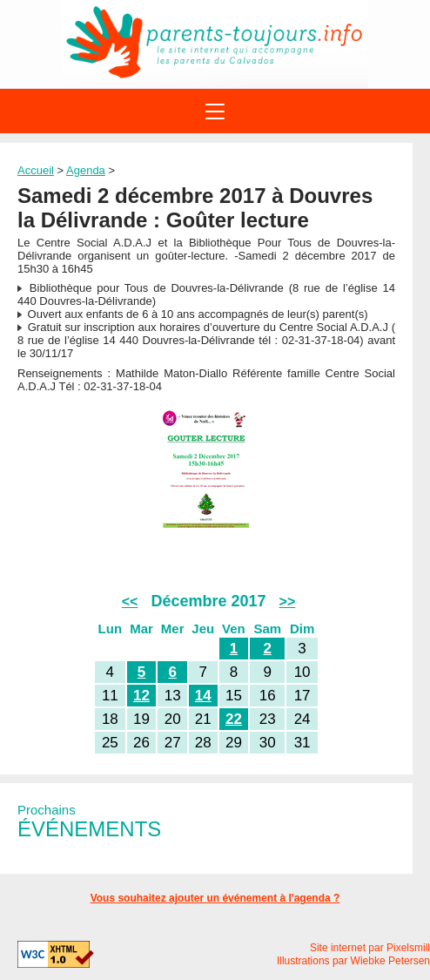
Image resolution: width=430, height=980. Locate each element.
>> (288, 602)
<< (130, 602)
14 (203, 696)
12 (141, 696)
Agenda (86, 170)
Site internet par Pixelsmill (370, 948)
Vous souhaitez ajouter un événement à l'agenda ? (215, 898)
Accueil (36, 170)
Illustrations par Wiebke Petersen (353, 961)
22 (234, 719)
